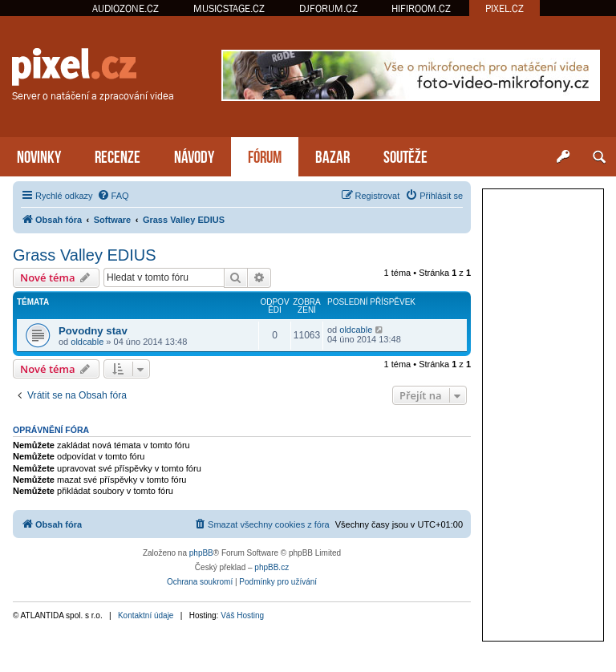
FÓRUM (265, 155)
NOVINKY (39, 155)
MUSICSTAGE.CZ (229, 8)
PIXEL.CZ (505, 8)
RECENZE (118, 155)
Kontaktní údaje (146, 615)
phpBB (201, 553)
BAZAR (332, 155)
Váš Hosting (242, 615)
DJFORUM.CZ (328, 8)
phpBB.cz (272, 567)
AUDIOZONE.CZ (126, 8)
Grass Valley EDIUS (85, 255)
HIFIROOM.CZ (421, 8)
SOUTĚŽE (405, 155)
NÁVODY (194, 155)
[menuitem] (113, 196)
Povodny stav (93, 331)
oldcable (87, 342)
